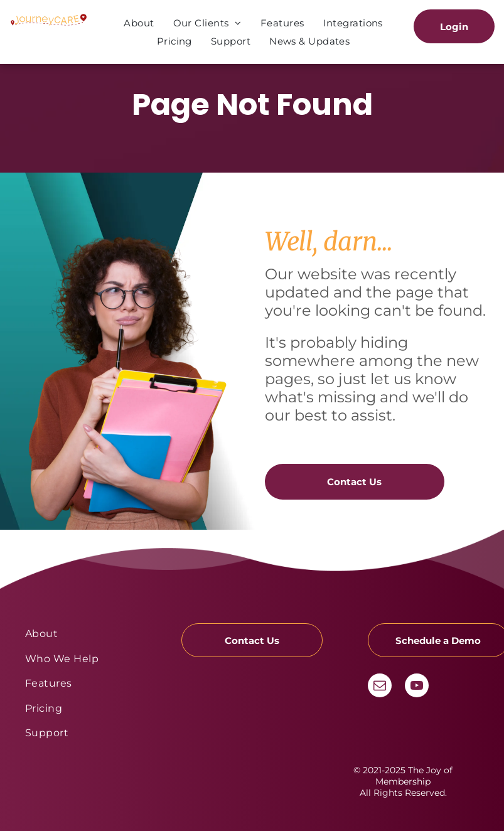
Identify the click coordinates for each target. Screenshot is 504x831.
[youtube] (417, 687)
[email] (380, 687)
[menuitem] (139, 23)
